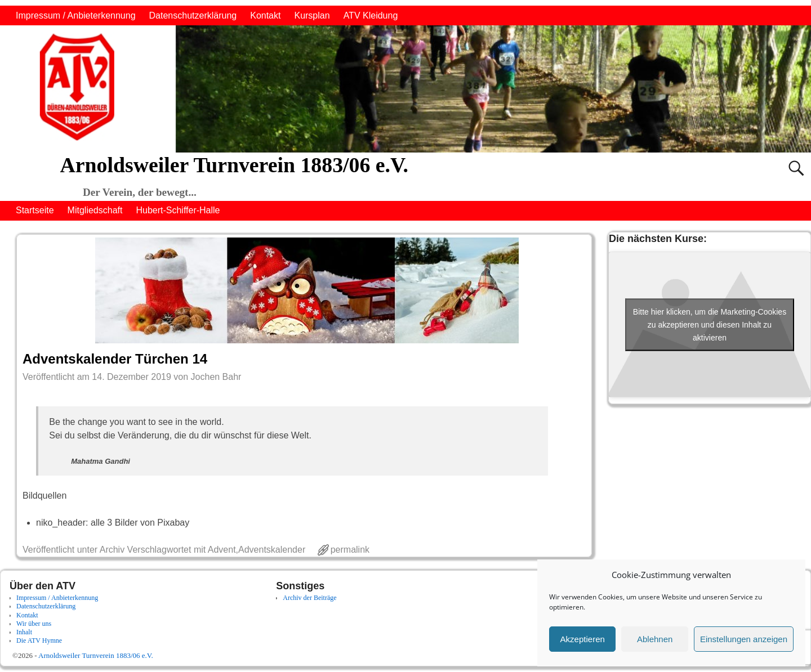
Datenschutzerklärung (193, 15)
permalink (350, 550)
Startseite (35, 210)
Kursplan (312, 15)
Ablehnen (655, 639)
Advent (222, 550)
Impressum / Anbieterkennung (76, 15)
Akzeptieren (583, 639)
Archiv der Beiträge (309, 598)
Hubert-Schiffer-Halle (178, 210)
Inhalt (24, 632)
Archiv (112, 550)
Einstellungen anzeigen (744, 639)
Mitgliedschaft (95, 210)
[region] (405, 89)
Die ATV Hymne (39, 640)
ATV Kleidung (371, 15)
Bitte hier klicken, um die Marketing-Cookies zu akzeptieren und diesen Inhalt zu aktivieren (710, 324)
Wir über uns (34, 624)
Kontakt (265, 15)
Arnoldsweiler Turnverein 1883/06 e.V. (234, 165)
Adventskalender (272, 550)
